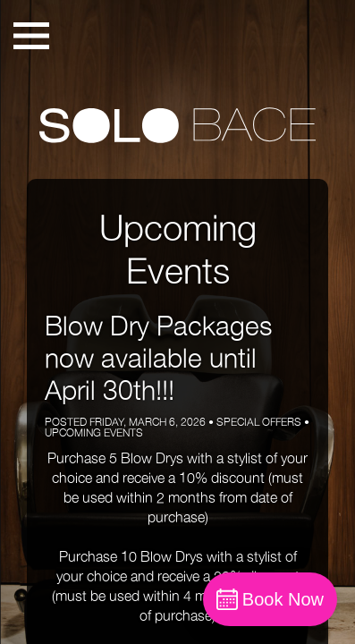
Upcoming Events (94, 432)
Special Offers (259, 422)
